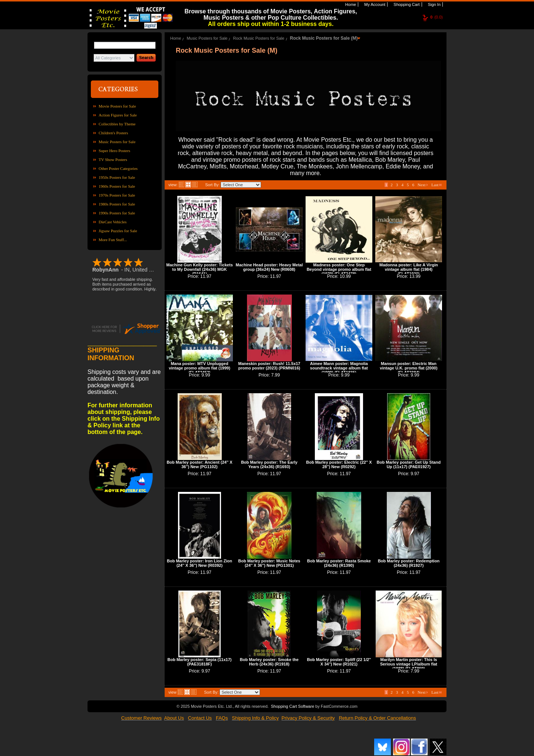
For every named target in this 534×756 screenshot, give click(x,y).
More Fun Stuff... (113, 240)
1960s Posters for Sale (117, 186)
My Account (374, 4)
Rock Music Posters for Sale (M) (324, 38)
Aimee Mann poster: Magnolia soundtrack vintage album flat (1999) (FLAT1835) (339, 368)
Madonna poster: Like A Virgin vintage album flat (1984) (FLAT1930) (409, 269)
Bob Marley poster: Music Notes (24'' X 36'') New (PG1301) (269, 563)
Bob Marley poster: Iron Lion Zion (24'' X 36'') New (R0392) (200, 563)
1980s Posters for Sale (117, 204)
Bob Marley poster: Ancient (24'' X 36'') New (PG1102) (199, 464)
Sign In (434, 4)
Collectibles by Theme (117, 124)
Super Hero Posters (114, 151)
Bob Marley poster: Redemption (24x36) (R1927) (409, 563)
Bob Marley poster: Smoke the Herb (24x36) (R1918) (269, 662)
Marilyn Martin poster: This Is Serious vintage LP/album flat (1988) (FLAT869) (409, 664)
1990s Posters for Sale (117, 213)
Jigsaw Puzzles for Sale (118, 231)
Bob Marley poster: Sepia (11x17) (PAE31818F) (199, 662)
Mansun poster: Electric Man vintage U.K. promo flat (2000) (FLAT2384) (408, 368)
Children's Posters (113, 133)
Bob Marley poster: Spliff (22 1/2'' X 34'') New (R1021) (339, 662)
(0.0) (436, 17)
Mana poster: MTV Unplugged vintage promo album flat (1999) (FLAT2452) (200, 368)
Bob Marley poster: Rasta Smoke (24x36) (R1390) (339, 563)
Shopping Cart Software (292, 706)
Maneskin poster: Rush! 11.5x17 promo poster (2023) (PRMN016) (269, 366)
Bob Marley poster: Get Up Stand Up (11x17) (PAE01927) (409, 464)
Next (423, 185)
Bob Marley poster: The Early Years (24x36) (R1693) (269, 464)
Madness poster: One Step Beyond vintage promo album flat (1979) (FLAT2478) (339, 269)
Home (350, 4)
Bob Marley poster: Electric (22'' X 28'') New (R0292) (339, 464)
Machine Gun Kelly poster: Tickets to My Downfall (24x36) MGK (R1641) (200, 269)
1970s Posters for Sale (117, 195)
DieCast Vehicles (113, 222)
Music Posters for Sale (117, 142)
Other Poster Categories (118, 168)
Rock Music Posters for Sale (259, 38)
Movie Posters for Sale (117, 106)
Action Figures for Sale (118, 115)
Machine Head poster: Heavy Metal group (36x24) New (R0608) (269, 267)
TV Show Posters (113, 160)
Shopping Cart (406, 4)
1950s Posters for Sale (117, 177)
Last (436, 185)
